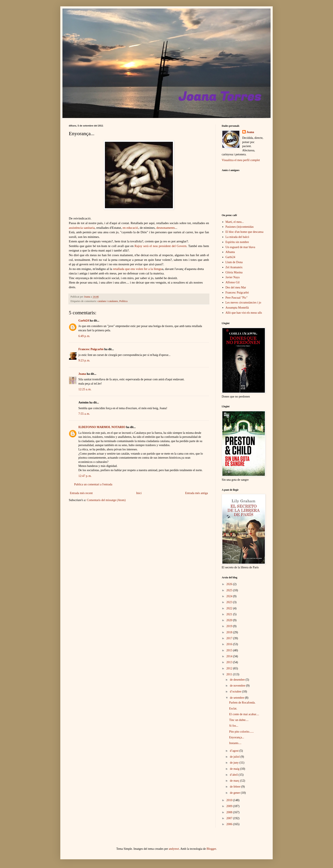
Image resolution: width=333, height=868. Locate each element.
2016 (230, 644)
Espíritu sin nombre (237, 242)
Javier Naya (233, 277)
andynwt (174, 849)
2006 (230, 824)
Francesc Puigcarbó (91, 349)
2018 (230, 632)
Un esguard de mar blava (240, 247)
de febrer (236, 787)
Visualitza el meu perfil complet (241, 160)
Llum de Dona (234, 262)
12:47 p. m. (85, 476)
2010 (230, 800)
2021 (230, 614)
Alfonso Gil (233, 282)
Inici (139, 493)
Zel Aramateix (234, 267)
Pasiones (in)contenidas (240, 227)
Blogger (211, 849)
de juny (235, 763)
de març (235, 781)
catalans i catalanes (108, 301)
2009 (230, 806)
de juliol (235, 757)
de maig (235, 769)
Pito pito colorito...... (241, 732)
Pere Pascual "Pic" (237, 298)
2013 (230, 662)
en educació (130, 228)
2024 (230, 596)
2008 (230, 812)
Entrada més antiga (197, 493)
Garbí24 (84, 321)
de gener (235, 793)
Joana (82, 374)
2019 (230, 626)
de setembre (237, 698)
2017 (230, 638)
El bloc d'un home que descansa (245, 232)
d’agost (235, 751)
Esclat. (233, 709)
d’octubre (236, 692)
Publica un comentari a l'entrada (93, 484)
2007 (230, 818)
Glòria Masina (234, 272)
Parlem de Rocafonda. (242, 703)
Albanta (230, 252)
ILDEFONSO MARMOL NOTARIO (102, 427)
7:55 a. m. (84, 414)
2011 (230, 674)
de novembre (238, 686)
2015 (230, 650)
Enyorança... (237, 737)
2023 (230, 602)
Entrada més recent (81, 493)
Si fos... (234, 726)
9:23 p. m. (84, 360)
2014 (230, 656)
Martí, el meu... (235, 222)
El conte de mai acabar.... (244, 714)
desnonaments (166, 228)
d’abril (234, 775)
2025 (230, 590)
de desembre (238, 680)
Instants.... (235, 743)
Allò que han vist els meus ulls (244, 313)
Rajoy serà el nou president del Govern (160, 246)
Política (123, 301)
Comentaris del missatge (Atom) (106, 500)
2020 (230, 620)
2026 (230, 584)
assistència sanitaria (82, 228)
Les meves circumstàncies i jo (243, 303)
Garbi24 (230, 257)
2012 (230, 668)
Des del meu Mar (236, 287)
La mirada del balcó (237, 237)
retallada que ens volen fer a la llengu (137, 269)
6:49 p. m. (84, 336)
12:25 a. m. (85, 389)
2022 (230, 608)
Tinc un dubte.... (239, 720)
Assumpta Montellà (237, 308)
